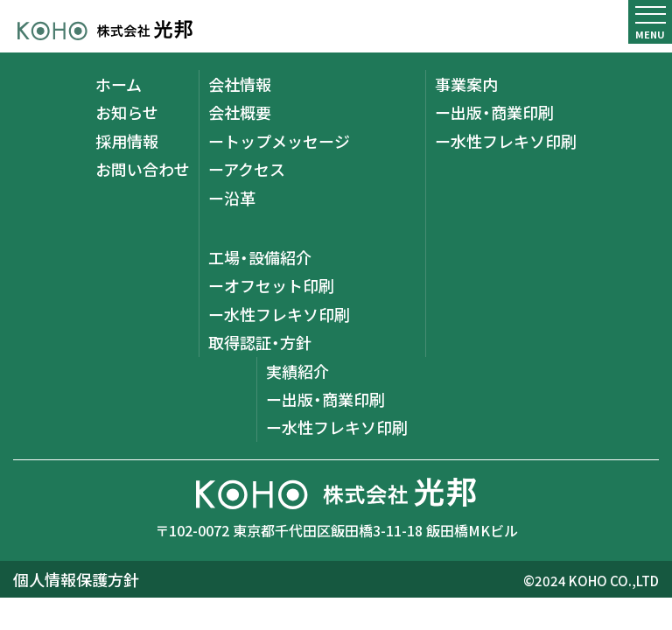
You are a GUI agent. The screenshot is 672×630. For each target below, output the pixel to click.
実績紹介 (297, 371)
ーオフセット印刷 (271, 285)
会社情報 (240, 84)
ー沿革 (232, 198)
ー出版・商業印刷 (494, 112)
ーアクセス (247, 169)
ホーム (119, 84)
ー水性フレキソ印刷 (279, 314)
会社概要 (240, 112)
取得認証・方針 (260, 342)
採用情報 (127, 141)
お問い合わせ (143, 169)
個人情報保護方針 (76, 579)
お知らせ (127, 112)
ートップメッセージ (279, 141)
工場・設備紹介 (260, 257)
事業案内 (466, 84)
